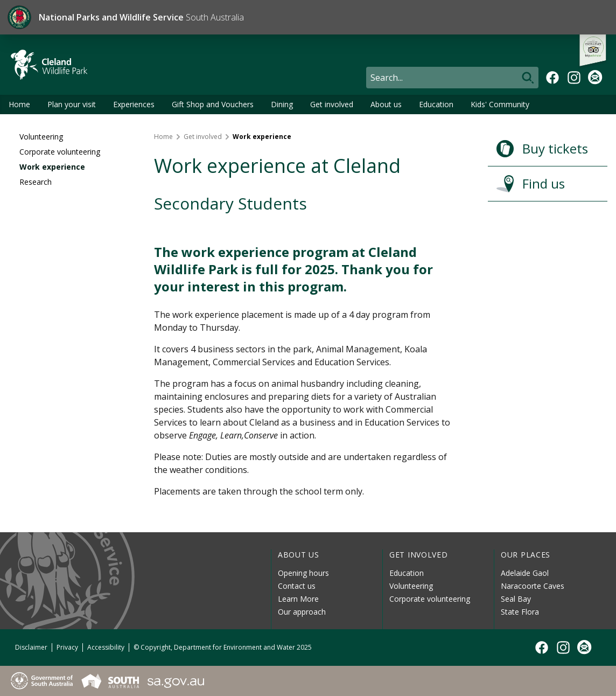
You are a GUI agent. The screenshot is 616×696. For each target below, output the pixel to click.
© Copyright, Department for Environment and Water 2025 (223, 647)
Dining (282, 104)
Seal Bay (516, 599)
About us (386, 104)
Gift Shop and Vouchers (213, 104)
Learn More (298, 599)
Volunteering (41, 137)
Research (36, 182)
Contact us (297, 586)
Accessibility (106, 647)
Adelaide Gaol (525, 573)
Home (19, 104)
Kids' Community (500, 104)
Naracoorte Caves (533, 586)
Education (436, 104)
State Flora (520, 612)
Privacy (67, 647)
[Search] (452, 78)
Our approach (302, 612)
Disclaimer (31, 647)
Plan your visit (72, 104)
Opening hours (303, 573)
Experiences (134, 104)
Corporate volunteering (60, 152)
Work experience (52, 167)
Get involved (332, 104)
